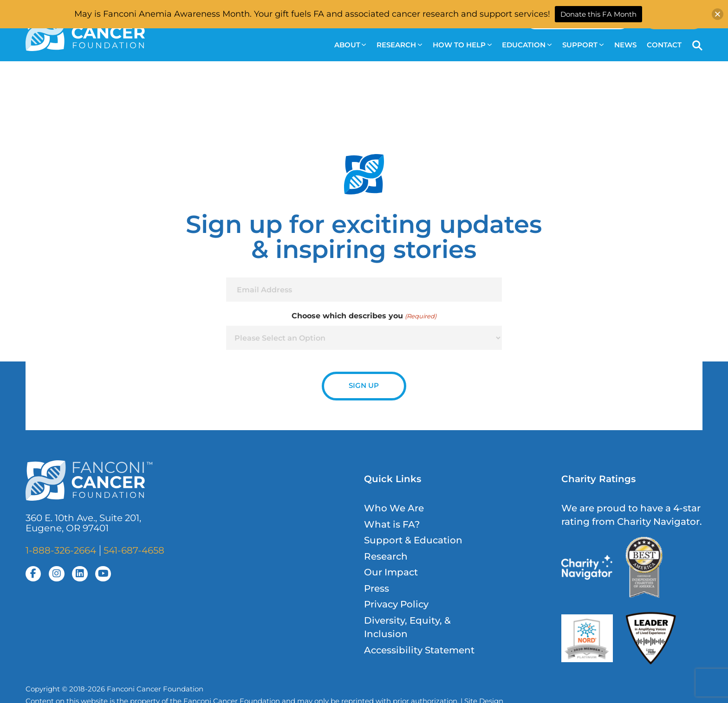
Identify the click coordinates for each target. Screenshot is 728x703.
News (625, 45)
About (350, 45)
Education (527, 45)
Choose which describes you (364, 316)
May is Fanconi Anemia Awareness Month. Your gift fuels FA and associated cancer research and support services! (312, 14)
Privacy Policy (396, 604)
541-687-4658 (134, 550)
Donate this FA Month (598, 14)
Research (399, 45)
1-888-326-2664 (61, 550)
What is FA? (392, 524)
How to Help (462, 45)
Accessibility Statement (419, 650)
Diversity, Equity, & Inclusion (407, 627)
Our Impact (391, 572)
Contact (664, 45)
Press (377, 588)
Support (583, 45)
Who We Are (394, 508)
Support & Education (413, 540)
